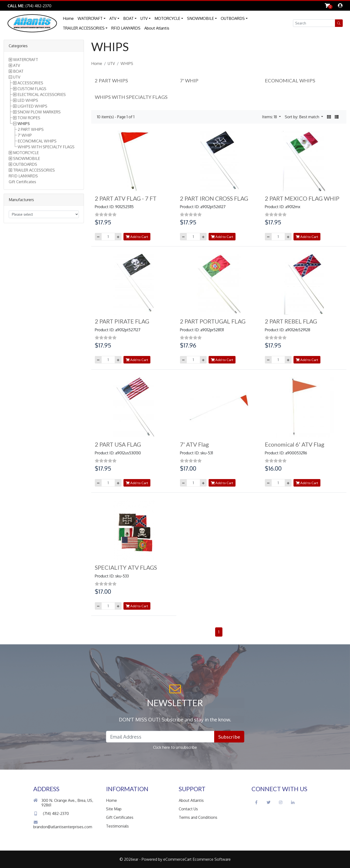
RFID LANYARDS (126, 28)
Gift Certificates (22, 182)
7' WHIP (25, 135)
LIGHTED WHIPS (32, 106)
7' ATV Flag (194, 444)
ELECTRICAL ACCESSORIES (42, 95)
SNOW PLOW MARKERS (39, 112)
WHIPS (24, 124)
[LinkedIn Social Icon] (293, 802)
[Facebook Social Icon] (256, 802)
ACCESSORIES (30, 83)
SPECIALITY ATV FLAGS (126, 567)
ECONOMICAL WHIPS (37, 141)
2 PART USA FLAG (118, 444)
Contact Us (188, 809)
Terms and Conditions (198, 817)
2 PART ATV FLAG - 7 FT (126, 198)
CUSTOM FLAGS (32, 89)
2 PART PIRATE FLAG (122, 321)
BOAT (128, 18)
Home (68, 18)
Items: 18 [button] (270, 117)
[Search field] (314, 23)
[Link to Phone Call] (29, 6)
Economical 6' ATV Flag (295, 444)
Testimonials (117, 826)
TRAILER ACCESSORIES (84, 28)
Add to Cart (137, 237)
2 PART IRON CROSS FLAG (214, 198)
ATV (113, 18)
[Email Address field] (160, 737)
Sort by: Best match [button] (302, 117)
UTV (144, 18)
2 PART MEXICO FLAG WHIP (302, 198)
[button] (339, 23)
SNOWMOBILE (200, 18)
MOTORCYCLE (167, 18)
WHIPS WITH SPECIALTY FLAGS (46, 147)
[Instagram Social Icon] (281, 802)
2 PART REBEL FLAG (291, 321)
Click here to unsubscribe (175, 747)
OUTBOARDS (233, 18)
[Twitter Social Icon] (269, 802)
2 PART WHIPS (31, 129)
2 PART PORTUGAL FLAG (213, 321)
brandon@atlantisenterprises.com (63, 825)
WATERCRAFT (90, 18)
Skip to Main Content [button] (78, 6)
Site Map (114, 809)
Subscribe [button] (229, 737)
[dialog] (340, 6)
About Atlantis (157, 28)
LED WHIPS (28, 100)
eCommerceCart (177, 859)
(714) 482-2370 (51, 813)
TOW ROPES (29, 118)
